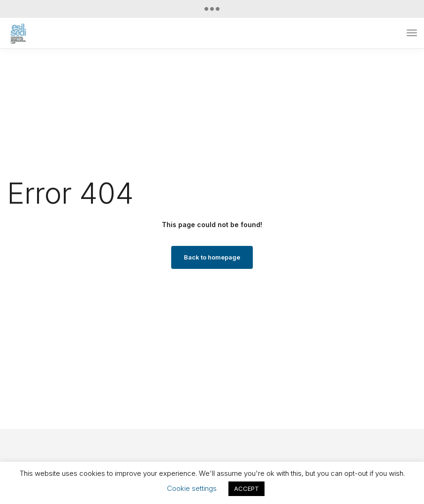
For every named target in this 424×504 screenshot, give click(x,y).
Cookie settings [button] (192, 488)
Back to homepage (212, 257)
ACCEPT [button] (246, 489)
